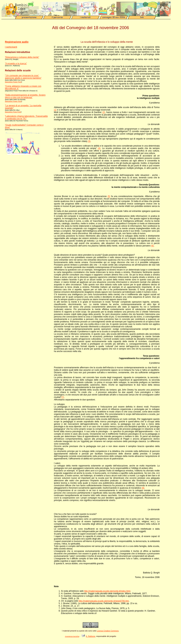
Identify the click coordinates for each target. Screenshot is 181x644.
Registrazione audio (17, 42)
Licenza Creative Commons (108, 631)
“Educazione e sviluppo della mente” (22, 57)
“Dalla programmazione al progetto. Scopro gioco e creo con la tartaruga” (25, 96)
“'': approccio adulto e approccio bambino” (23, 77)
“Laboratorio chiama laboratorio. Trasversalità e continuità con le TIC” (26, 117)
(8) (143, 488)
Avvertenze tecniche (72, 636)
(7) (63, 397)
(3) (89, 141)
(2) (104, 112)
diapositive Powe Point (13, 112)
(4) (99, 148)
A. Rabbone (91, 636)
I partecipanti (11, 47)
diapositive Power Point (13, 82)
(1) (55, 110)
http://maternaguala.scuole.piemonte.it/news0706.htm (104, 601)
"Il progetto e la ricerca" (16, 64)
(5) (109, 196)
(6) (152, 246)
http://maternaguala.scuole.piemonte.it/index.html (107, 591)
